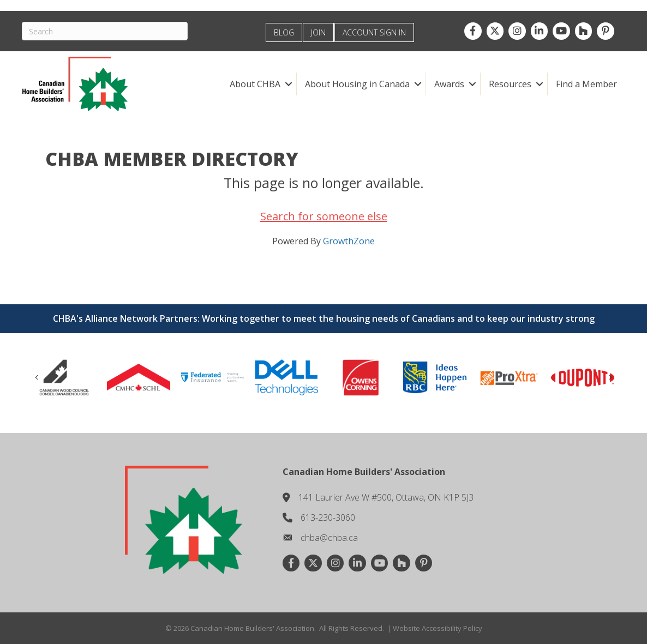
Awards (449, 84)
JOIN (318, 32)
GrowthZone (349, 241)
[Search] (105, 31)
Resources (510, 84)
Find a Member (586, 84)
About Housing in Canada (357, 84)
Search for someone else (324, 216)
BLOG (284, 32)
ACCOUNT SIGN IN (374, 32)
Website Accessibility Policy (438, 628)
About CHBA (255, 84)
